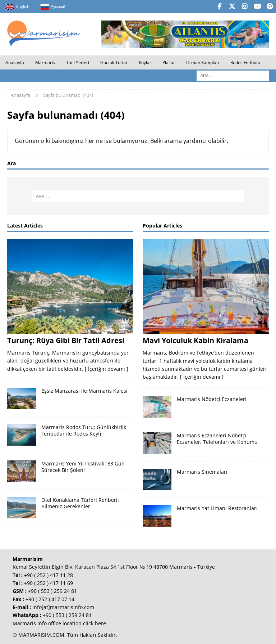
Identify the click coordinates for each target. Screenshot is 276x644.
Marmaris (45, 62)
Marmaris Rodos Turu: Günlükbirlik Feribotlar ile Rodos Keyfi (84, 430)
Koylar (145, 62)
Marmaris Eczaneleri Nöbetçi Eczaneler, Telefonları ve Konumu (217, 438)
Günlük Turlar (114, 62)
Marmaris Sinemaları (202, 471)
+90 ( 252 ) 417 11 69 (49, 582)
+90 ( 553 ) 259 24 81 (52, 591)
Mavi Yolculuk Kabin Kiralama (195, 340)
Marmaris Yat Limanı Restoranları (217, 507)
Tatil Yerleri (78, 62)
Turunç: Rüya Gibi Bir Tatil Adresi (66, 340)
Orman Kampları (203, 62)
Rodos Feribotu (245, 62)
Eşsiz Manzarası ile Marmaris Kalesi (84, 390)
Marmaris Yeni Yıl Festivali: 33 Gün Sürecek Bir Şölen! (83, 466)
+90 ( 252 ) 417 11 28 (49, 574)
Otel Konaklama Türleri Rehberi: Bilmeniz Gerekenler (80, 503)
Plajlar (169, 62)
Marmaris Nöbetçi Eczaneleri (212, 398)
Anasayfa (15, 62)
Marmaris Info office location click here (59, 623)
